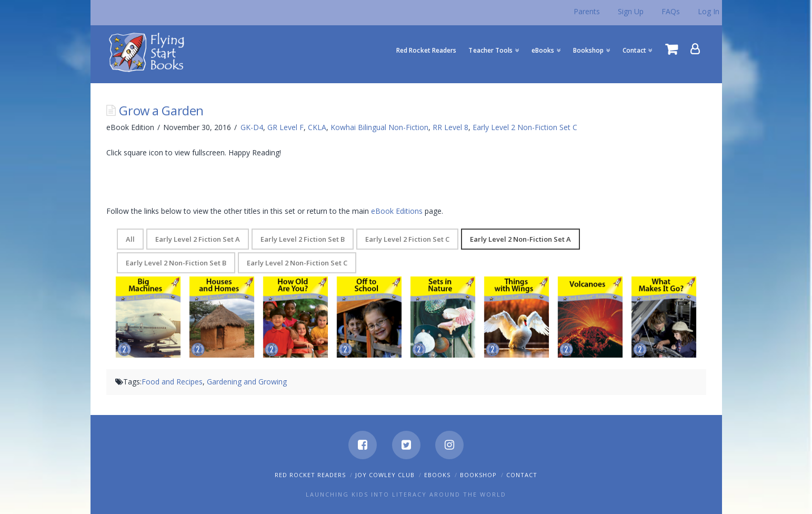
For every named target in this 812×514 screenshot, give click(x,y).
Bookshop (478, 475)
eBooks (437, 475)
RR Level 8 (450, 127)
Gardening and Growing (247, 382)
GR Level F (285, 127)
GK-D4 (252, 127)
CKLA (317, 127)
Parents (587, 11)
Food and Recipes (172, 382)
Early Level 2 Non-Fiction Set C (525, 127)
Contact (522, 475)
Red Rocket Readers (310, 475)
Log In (709, 11)
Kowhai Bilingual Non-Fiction (379, 127)
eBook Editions (397, 211)
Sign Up (631, 11)
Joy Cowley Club (385, 475)
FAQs (671, 11)
